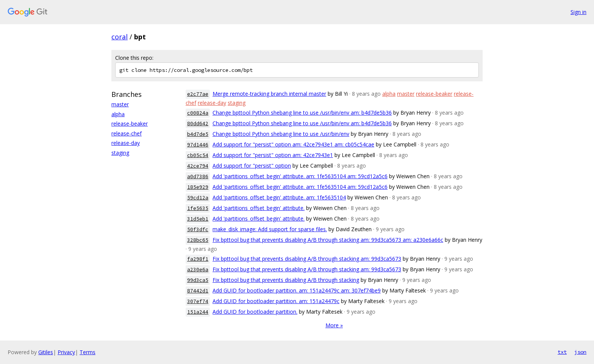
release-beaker (130, 124)
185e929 (198, 187)
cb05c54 (198, 155)
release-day (126, 143)
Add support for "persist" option (252, 166)
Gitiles (46, 352)
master (120, 104)
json (580, 352)
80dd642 (198, 124)
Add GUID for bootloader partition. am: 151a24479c (276, 301)
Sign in (578, 12)
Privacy (66, 352)
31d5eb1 (198, 219)
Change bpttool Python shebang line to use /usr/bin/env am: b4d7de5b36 (302, 113)
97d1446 (198, 145)
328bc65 (198, 240)
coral (120, 37)
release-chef (127, 133)
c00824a (198, 113)
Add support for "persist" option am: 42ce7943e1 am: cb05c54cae (293, 144)
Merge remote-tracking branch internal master (269, 94)
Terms (88, 352)
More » (334, 325)
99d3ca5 (198, 280)
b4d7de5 (198, 134)
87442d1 (198, 291)
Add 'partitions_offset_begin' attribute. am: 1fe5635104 (279, 197)
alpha (118, 114)
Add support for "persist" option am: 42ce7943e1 (273, 155)
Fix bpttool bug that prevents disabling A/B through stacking (286, 280)
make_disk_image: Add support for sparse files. (270, 229)
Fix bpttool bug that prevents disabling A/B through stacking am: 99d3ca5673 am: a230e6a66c (328, 240)
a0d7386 (198, 177)
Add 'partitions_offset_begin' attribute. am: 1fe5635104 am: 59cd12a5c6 (300, 176)
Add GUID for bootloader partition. (255, 312)
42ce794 (198, 166)
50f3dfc (198, 229)
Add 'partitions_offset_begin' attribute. (259, 208)
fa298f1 (198, 259)
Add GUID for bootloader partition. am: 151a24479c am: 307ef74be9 (297, 290)
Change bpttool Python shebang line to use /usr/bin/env (281, 134)
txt (562, 352)
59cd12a (198, 198)
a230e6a (198, 270)
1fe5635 (198, 208)
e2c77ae (198, 94)
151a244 (198, 312)
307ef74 (198, 301)
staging (120, 153)
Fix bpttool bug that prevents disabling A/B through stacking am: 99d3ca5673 (307, 259)
